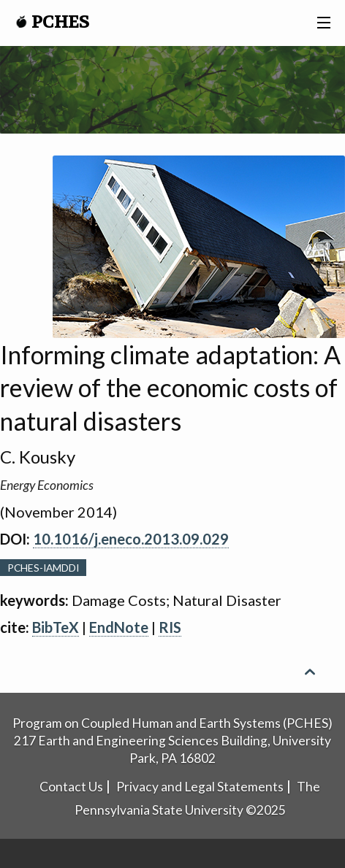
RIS (170, 627)
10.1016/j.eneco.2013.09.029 (131, 539)
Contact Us (71, 787)
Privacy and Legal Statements (200, 787)
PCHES (52, 22)
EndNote (119, 627)
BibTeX (56, 627)
